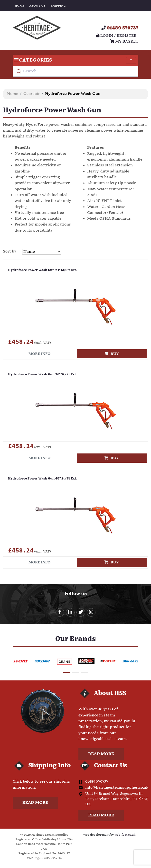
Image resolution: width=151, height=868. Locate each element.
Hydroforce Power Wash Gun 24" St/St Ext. (42, 270)
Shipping (58, 6)
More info (39, 354)
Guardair (32, 94)
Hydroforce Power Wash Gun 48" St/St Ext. (42, 479)
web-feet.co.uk (125, 835)
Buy (112, 354)
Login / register (116, 36)
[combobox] (75, 71)
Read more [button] (101, 754)
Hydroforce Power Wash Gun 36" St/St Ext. (42, 375)
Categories (74, 60)
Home (19, 6)
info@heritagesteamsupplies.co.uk (117, 788)
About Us (37, 6)
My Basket (124, 41)
